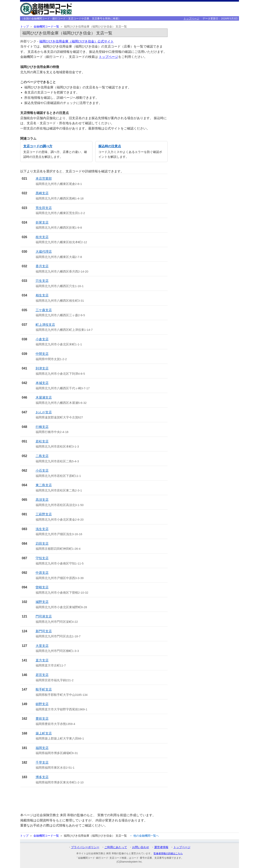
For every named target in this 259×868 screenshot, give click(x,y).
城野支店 (42, 602)
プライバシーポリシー (85, 847)
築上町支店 (44, 733)
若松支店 (42, 441)
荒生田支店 (44, 208)
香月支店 (42, 266)
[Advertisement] (94, 800)
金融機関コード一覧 (46, 27)
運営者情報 (161, 847)
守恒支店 (42, 558)
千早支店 (42, 762)
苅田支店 (42, 544)
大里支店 (42, 646)
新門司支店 (44, 631)
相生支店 (42, 295)
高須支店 (42, 500)
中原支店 (42, 573)
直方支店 (42, 660)
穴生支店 (42, 281)
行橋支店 (42, 427)
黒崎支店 (42, 193)
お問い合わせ (141, 847)
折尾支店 (42, 222)
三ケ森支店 (44, 310)
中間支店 (42, 354)
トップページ (191, 19)
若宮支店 (42, 675)
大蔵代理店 (44, 252)
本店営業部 (44, 179)
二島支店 (42, 456)
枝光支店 (42, 237)
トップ (24, 27)
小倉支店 (42, 339)
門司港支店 (44, 616)
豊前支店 (42, 719)
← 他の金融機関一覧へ (144, 836)
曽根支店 (42, 587)
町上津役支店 (45, 325)
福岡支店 (42, 748)
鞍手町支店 (44, 689)
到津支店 (42, 368)
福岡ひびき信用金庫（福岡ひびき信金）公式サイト (76, 41)
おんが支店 (44, 412)
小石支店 (42, 471)
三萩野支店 (44, 514)
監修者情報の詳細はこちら (168, 853)
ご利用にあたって (116, 847)
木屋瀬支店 (44, 397)
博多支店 (42, 777)
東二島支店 (44, 485)
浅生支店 (42, 529)
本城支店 (42, 383)
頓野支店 (42, 704)
